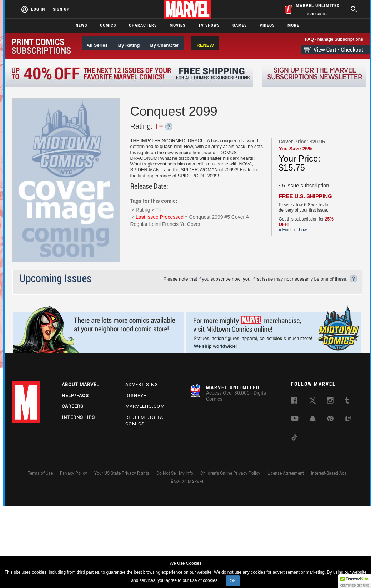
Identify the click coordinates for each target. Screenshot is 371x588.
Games (240, 25)
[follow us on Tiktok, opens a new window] (294, 439)
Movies (177, 25)
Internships (78, 417)
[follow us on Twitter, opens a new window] (312, 402)
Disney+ (136, 396)
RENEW (205, 45)
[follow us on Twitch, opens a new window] (348, 420)
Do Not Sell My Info (175, 473)
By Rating (129, 45)
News (81, 25)
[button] (355, 581)
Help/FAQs (75, 396)
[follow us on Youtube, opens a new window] (295, 419)
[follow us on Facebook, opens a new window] (294, 402)
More (293, 25)
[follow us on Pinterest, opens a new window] (330, 420)
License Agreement (286, 473)
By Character (164, 45)
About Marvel (81, 384)
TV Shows (209, 25)
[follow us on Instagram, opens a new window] (330, 402)
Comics (108, 25)
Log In (38, 9)
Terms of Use (40, 473)
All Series (97, 45)
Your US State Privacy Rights (122, 473)
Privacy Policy (74, 473)
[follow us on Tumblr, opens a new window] (347, 402)
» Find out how (293, 230)
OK (233, 581)
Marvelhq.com (145, 406)
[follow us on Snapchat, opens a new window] (313, 420)
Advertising (142, 384)
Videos (267, 25)
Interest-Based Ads (329, 473)
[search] (354, 9)
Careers (73, 406)
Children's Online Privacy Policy (230, 473)
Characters (143, 25)
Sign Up (61, 9)
